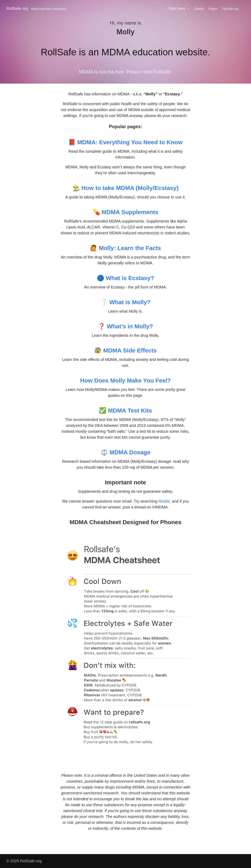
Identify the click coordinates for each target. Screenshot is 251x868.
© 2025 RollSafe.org (24, 861)
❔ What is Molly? (125, 302)
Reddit (164, 501)
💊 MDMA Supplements (125, 212)
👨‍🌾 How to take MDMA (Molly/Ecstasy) (126, 188)
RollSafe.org (37, 8)
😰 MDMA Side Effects (125, 350)
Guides (200, 9)
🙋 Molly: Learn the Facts (125, 248)
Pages (213, 9)
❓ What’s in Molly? (126, 326)
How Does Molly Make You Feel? (125, 380)
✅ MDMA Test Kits (125, 410)
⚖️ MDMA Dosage (125, 452)
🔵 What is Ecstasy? (125, 278)
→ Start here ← (177, 8)
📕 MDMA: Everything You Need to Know (126, 142)
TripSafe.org (230, 9)
